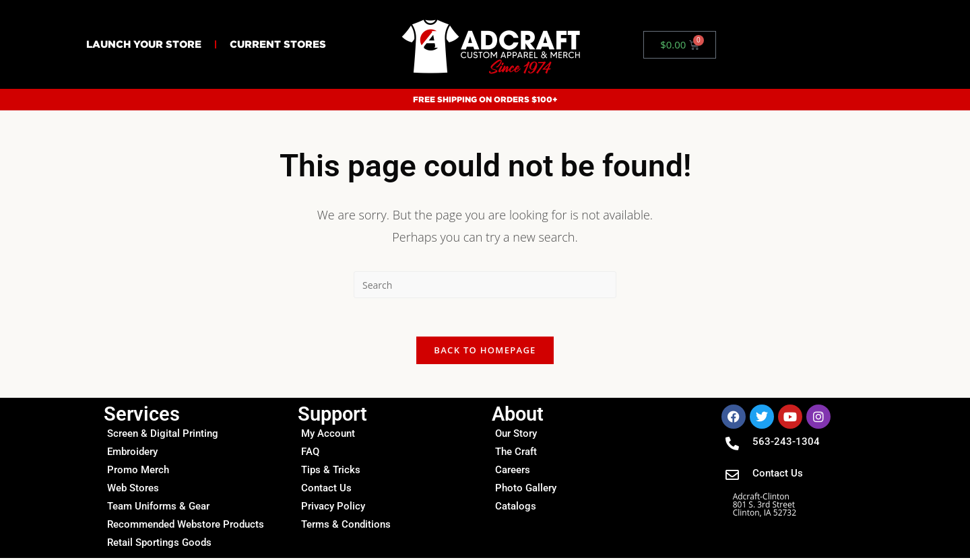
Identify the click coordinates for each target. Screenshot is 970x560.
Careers (513, 472)
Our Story (516, 435)
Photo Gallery (526, 490)
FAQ (310, 454)
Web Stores (133, 490)
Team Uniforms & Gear (158, 508)
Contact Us (326, 490)
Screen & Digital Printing (163, 435)
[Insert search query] (485, 285)
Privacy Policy (333, 508)
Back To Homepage (485, 352)
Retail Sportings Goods (159, 545)
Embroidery (132, 454)
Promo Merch (138, 472)
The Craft (516, 454)
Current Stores (278, 44)
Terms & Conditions (346, 526)
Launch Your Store (144, 44)
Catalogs (516, 508)
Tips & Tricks (331, 472)
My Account (328, 435)
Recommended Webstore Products (186, 526)
